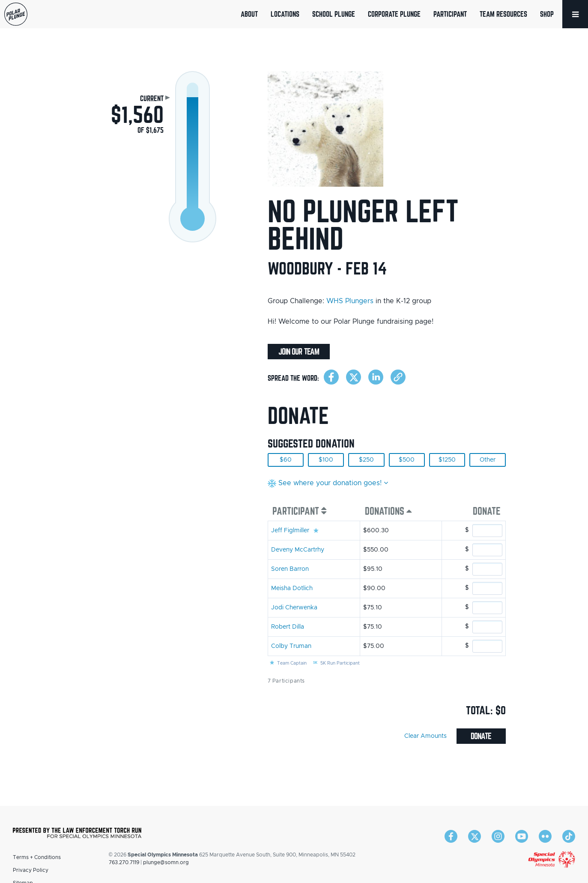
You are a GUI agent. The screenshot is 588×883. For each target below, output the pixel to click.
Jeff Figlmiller (290, 531)
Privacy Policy (31, 870)
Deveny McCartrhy (298, 550)
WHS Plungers (350, 301)
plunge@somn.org (166, 862)
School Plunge (334, 14)
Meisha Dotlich (292, 588)
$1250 (447, 460)
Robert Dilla (288, 627)
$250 (366, 460)
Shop (547, 14)
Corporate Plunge (394, 14)
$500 (407, 460)
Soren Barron (290, 569)
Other (488, 460)
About (249, 14)
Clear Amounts (425, 736)
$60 (286, 460)
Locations (285, 14)
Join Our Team (299, 352)
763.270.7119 (124, 862)
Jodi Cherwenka (294, 608)
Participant (450, 14)
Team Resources (503, 14)
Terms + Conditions (37, 857)
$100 (326, 460)
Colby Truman (291, 646)
